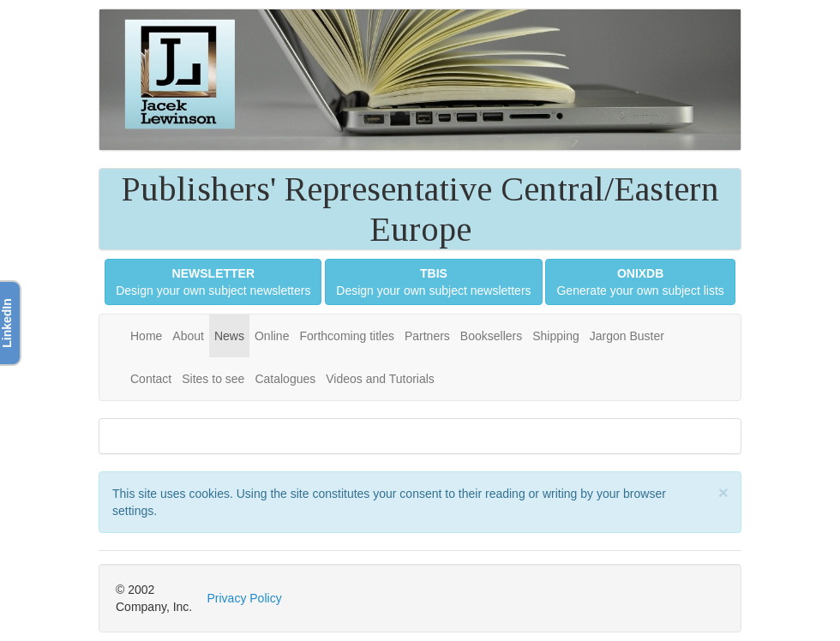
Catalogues (285, 379)
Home (146, 336)
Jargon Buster (627, 336)
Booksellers (491, 336)
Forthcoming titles (346, 336)
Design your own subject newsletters (213, 282)
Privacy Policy (245, 598)
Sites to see (213, 379)
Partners (427, 336)
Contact (151, 379)
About (188, 336)
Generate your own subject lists (640, 282)
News (229, 336)
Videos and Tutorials (380, 379)
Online (272, 336)
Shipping (556, 336)
